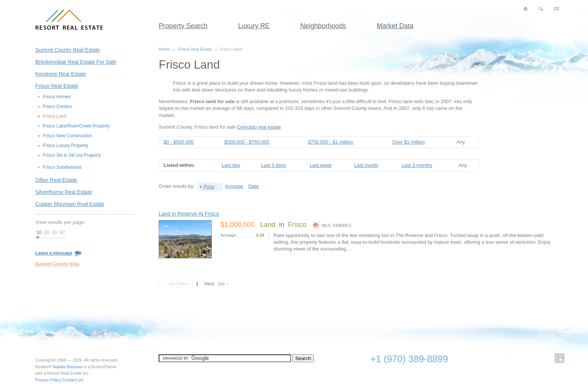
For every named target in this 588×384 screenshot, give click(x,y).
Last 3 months (417, 165)
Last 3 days (274, 165)
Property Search (183, 26)
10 (39, 232)
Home (164, 49)
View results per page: (60, 222)
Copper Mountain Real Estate (70, 204)
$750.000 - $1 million (331, 142)
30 (54, 232)
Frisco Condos (57, 106)
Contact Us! (73, 380)
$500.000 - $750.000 (247, 142)
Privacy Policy (48, 380)
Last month (366, 165)
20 (47, 232)
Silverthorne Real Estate (64, 192)
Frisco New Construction (67, 136)
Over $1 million (409, 142)
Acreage (234, 186)
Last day (231, 165)
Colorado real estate (259, 127)
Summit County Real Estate (67, 50)
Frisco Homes (57, 97)
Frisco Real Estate (57, 86)
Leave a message (58, 253)
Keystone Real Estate (61, 74)
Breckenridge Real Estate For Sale (76, 62)
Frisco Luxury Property (65, 145)
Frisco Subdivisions (62, 167)
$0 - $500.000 (178, 142)
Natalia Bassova (68, 367)
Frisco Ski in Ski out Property (72, 155)
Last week (321, 165)
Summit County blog (57, 264)
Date (253, 186)
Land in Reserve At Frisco (189, 214)
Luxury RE (254, 26)
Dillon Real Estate (56, 180)
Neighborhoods (323, 26)
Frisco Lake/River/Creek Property (76, 126)
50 (62, 232)
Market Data (395, 26)
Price (209, 187)
